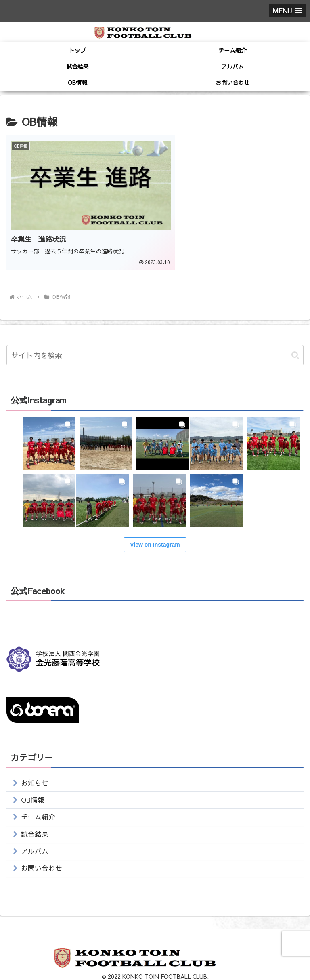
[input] (155, 342)
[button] (295, 342)
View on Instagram (155, 532)
